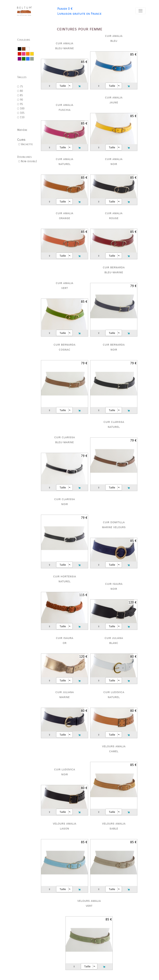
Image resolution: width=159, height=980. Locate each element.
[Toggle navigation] (141, 11)
